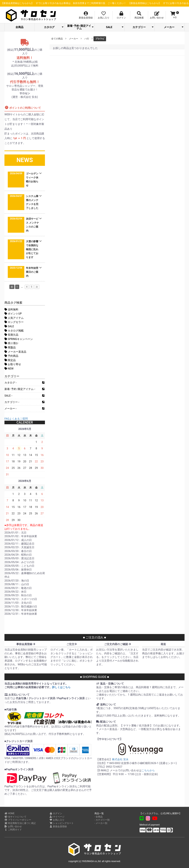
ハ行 (87, 39)
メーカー (174, 27)
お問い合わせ (13, 826)
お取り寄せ (13, 364)
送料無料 (11, 309)
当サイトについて (15, 817)
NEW (9, 369)
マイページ (57, 817)
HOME (9, 813)
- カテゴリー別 (102, 820)
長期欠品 (11, 335)
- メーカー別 (101, 823)
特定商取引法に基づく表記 (20, 823)
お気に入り (57, 820)
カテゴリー (143, 27)
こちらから (148, 770)
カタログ (54, 27)
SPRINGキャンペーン (19, 339)
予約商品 (11, 356)
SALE (115, 27)
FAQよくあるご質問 (16, 419)
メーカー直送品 (15, 352)
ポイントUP (13, 314)
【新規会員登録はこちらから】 (79, 3)
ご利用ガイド (13, 830)
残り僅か (11, 343)
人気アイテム (14, 318)
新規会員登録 (58, 826)
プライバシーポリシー (18, 820)
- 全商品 (99, 817)
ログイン (56, 813)
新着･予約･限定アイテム (80, 27)
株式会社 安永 (120, 759)
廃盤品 (10, 347)
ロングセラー (14, 322)
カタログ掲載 (14, 331)
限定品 (10, 360)
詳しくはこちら (61, 687)
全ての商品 (57, 39)
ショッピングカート (62, 823)
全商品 (19, 27)
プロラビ (100, 39)
